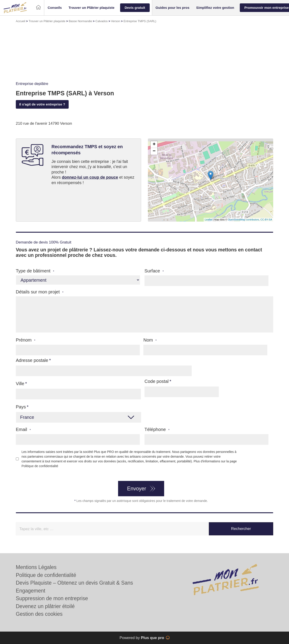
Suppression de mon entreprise (52, 598)
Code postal (157, 381)
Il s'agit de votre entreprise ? (42, 104)
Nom (150, 340)
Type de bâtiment (35, 271)
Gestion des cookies (39, 614)
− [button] (154, 151)
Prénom (26, 340)
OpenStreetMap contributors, (244, 220)
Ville (20, 384)
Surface (154, 271)
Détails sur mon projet (40, 292)
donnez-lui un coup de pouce (90, 177)
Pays (21, 407)
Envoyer (137, 489)
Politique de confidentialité (40, 466)
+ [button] (154, 145)
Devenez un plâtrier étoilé (45, 606)
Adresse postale (32, 360)
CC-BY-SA (266, 220)
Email (23, 430)
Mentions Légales (36, 567)
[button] (55, 8)
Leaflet (209, 220)
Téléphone (157, 430)
